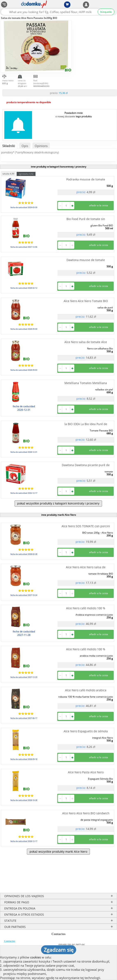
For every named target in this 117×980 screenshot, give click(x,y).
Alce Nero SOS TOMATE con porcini (86, 526)
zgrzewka (26, 174)
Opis (25, 146)
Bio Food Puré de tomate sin (86, 219)
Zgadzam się (59, 950)
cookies (36, 957)
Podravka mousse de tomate (86, 179)
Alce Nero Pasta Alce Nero (86, 772)
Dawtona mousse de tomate (86, 260)
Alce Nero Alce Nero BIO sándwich (86, 813)
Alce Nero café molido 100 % (86, 608)
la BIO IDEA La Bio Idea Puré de (86, 424)
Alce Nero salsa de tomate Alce (86, 342)
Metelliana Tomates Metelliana (86, 383)
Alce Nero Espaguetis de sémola (86, 731)
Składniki (9, 146)
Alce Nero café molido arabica (86, 690)
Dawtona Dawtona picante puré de (86, 465)
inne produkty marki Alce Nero (59, 515)
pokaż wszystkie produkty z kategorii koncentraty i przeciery (58, 503)
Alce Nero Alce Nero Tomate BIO (86, 301)
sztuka (8, 173)
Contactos (10, 941)
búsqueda (106, 12)
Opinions (41, 146)
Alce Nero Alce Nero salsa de (86, 567)
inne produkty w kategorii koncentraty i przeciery (58, 167)
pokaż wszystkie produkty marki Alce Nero (58, 852)
